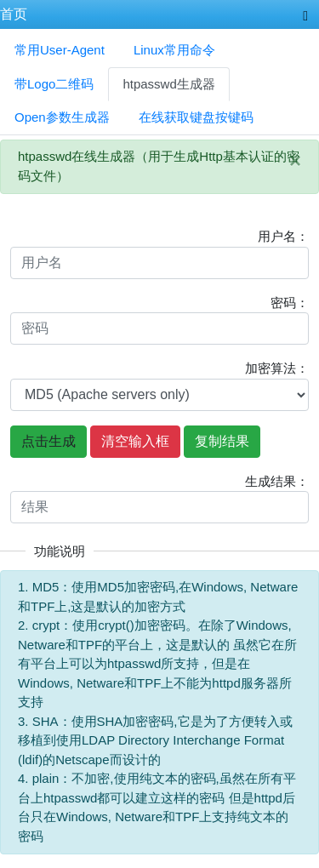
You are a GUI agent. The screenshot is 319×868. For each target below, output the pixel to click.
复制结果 (222, 441)
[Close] (295, 161)
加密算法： (277, 368)
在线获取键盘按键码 (196, 117)
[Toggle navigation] (305, 14)
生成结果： (277, 481)
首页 (14, 14)
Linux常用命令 (174, 50)
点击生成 (48, 441)
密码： (290, 303)
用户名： (283, 236)
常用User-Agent (60, 50)
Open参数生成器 (62, 117)
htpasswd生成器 (168, 84)
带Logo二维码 (54, 84)
